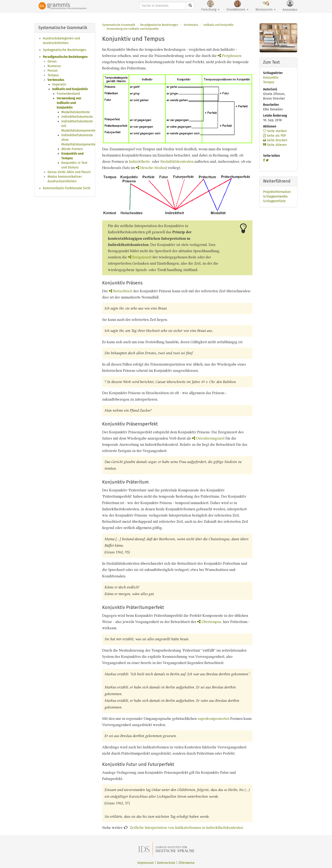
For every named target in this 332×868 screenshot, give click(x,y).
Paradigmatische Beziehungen (65, 57)
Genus (52, 61)
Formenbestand (68, 94)
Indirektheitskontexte (77, 117)
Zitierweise (187, 863)
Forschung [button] (210, 6)
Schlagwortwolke (275, 196)
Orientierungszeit (208, 438)
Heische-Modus (151, 168)
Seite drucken (275, 140)
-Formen (72, 149)
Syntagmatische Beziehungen (65, 50)
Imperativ (59, 84)
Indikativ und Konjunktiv (70, 89)
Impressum (146, 863)
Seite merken (275, 131)
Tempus (53, 75)
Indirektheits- (140, 161)
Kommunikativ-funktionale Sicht (67, 188)
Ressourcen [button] (266, 6)
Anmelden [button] (290, 6)
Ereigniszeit (140, 257)
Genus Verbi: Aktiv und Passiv (69, 172)
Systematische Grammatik (119, 25)
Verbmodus (56, 80)
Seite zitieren (275, 145)
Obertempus (209, 622)
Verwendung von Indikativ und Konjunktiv (69, 103)
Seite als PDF (275, 136)
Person (53, 71)
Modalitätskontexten (177, 161)
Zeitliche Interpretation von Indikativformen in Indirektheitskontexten (186, 828)
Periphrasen (230, 56)
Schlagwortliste (274, 201)
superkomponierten (213, 719)
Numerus (54, 66)
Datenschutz (166, 863)
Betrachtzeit (121, 291)
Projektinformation (277, 192)
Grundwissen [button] (237, 6)
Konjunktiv (271, 78)
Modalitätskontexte (76, 112)
